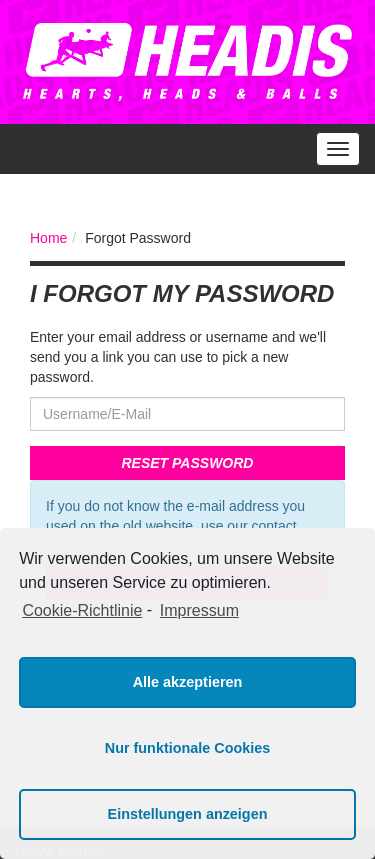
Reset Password (188, 463)
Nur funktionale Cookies (188, 748)
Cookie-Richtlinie (82, 610)
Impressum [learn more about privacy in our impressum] (199, 610)
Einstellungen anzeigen (188, 814)
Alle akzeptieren (188, 682)
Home (48, 238)
